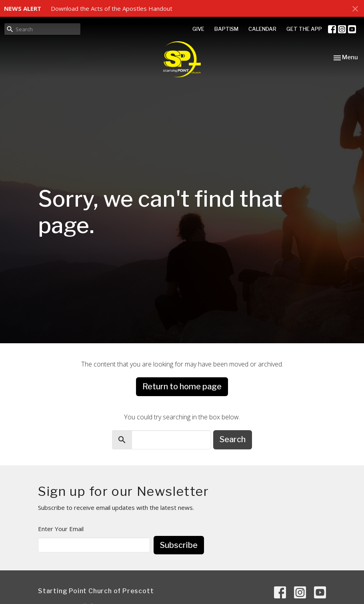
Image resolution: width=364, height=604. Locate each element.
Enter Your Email (61, 529)
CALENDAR (262, 29)
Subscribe (179, 545)
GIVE (198, 29)
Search (233, 439)
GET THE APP (304, 29)
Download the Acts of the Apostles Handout (112, 8)
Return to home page (182, 387)
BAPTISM (226, 29)
